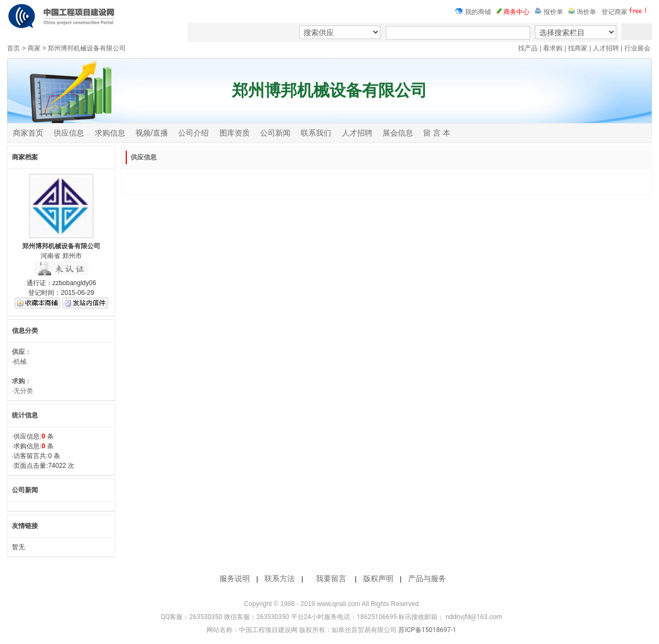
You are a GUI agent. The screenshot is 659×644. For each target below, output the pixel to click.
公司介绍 (193, 133)
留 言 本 (437, 133)
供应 (18, 352)
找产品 (528, 48)
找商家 (578, 48)
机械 (20, 362)
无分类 (23, 391)
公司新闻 (275, 133)
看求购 (553, 48)
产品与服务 (427, 578)
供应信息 (69, 133)
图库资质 (235, 133)
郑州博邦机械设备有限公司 (87, 48)
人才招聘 (606, 48)
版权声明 (378, 578)
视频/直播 (152, 133)
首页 (14, 48)
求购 (18, 381)
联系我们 (316, 133)
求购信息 (110, 133)
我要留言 (331, 578)
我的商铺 (473, 12)
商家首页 (28, 133)
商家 (34, 48)
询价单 (582, 12)
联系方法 (280, 578)
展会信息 (398, 133)
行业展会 (637, 48)
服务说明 (235, 578)
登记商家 (625, 12)
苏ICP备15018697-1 (427, 630)
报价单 (549, 12)
